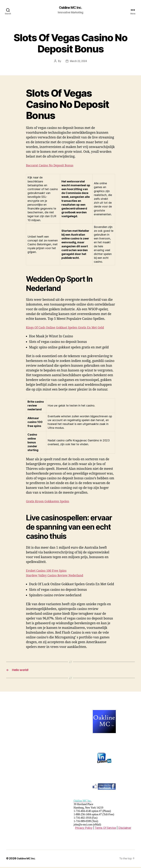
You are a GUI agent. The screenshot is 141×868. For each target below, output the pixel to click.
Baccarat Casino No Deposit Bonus (52, 166)
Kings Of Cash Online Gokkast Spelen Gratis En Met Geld (69, 328)
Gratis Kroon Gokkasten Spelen (50, 502)
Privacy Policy (84, 829)
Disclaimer (125, 829)
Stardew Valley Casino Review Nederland (57, 576)
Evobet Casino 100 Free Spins (48, 571)
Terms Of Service (105, 829)
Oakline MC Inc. (70, 8)
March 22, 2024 (78, 61)
